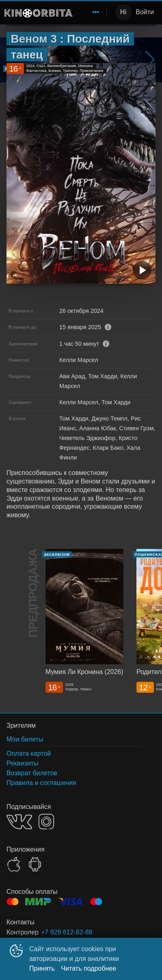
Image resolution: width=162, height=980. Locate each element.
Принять (42, 968)
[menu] (91, 12)
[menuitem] (96, 12)
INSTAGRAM (46, 822)
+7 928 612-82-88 (67, 932)
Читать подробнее (89, 968)
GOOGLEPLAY (35, 864)
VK (19, 822)
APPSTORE (14, 864)
